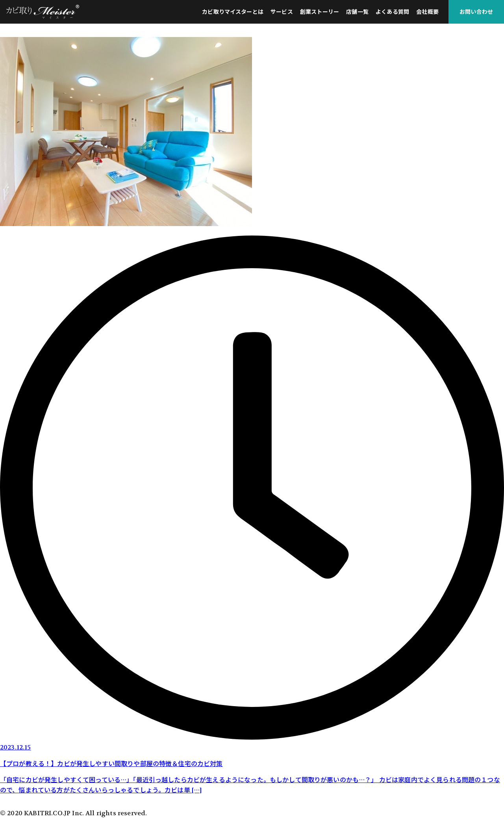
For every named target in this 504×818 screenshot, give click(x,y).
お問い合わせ (476, 12)
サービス (282, 12)
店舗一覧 (357, 12)
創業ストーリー (320, 12)
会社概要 (427, 12)
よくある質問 (392, 12)
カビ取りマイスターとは (233, 12)
